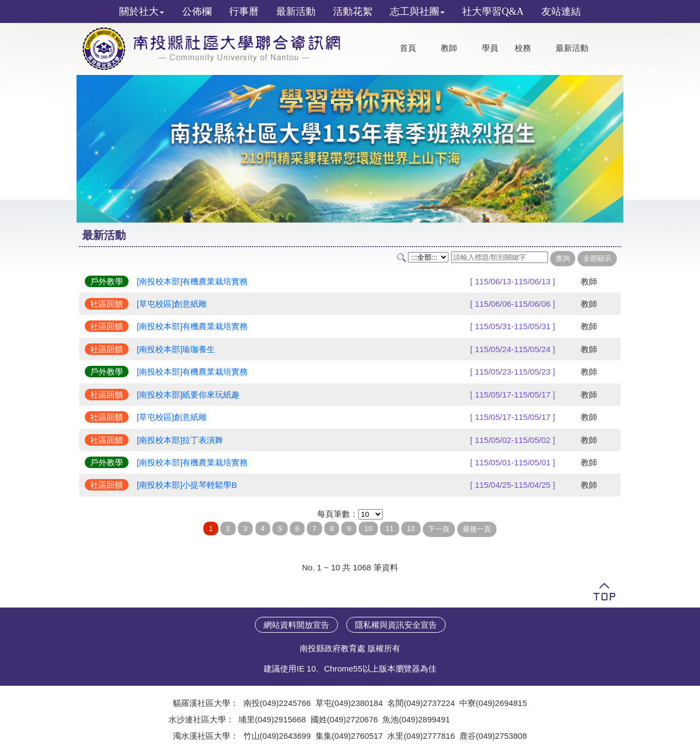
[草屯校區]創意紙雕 (172, 304)
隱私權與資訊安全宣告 (396, 625)
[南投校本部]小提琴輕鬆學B (187, 485)
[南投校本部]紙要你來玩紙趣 (188, 395)
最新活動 (572, 48)
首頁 (408, 48)
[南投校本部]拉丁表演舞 (180, 440)
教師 (449, 48)
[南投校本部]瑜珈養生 (176, 349)
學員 (490, 48)
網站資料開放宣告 (296, 625)
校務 (523, 48)
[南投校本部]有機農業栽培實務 (192, 281)
